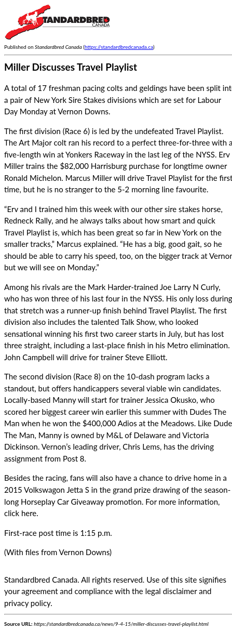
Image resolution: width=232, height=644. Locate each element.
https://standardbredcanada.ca (119, 47)
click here (20, 513)
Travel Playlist (199, 131)
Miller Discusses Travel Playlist (71, 67)
